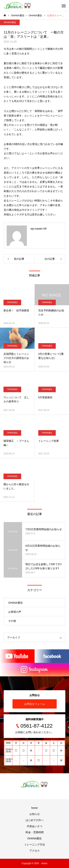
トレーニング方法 (35, 845)
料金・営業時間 (35, 832)
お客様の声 (15, 612)
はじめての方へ (35, 820)
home (34, 808)
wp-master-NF (39, 229)
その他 (12, 621)
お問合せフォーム (35, 704)
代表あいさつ (35, 826)
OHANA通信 (10, 22)
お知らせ (35, 814)
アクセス (35, 851)
